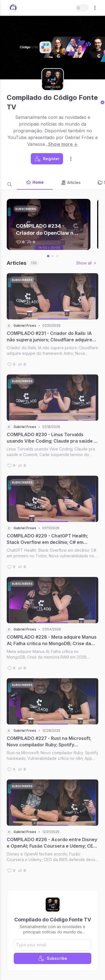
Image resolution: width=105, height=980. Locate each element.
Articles (71, 183)
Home (35, 182)
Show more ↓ (63, 144)
